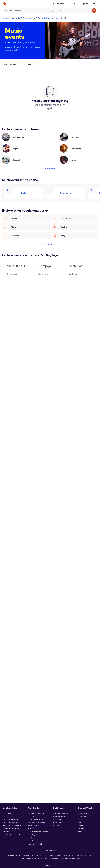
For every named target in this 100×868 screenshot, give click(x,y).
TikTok (80, 832)
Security (79, 855)
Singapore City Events (61, 813)
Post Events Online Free (36, 844)
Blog (45, 855)
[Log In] (73, 4)
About (39, 855)
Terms (29, 858)
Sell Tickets (32, 828)
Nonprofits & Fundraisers (37, 822)
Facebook (81, 822)
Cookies (55, 858)
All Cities (56, 825)
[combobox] (73, 11)
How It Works (7, 813)
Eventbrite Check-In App (11, 822)
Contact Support (84, 813)
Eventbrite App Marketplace (13, 825)
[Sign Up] (85, 4)
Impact (72, 855)
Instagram (81, 828)
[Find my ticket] (59, 4)
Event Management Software (38, 832)
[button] (12, 64)
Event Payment (33, 841)
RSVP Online (32, 838)
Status (22, 858)
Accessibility (45, 858)
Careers (58, 855)
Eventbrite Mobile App (11, 819)
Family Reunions (34, 825)
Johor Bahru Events (60, 816)
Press (65, 855)
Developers (89, 855)
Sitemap (6, 832)
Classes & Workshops (35, 819)
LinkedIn (81, 825)
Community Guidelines (11, 828)
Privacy (36, 858)
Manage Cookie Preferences (70, 858)
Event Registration (34, 835)
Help (51, 855)
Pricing (5, 816)
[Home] (5, 4)
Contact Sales (83, 816)
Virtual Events (58, 822)
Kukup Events (58, 819)
